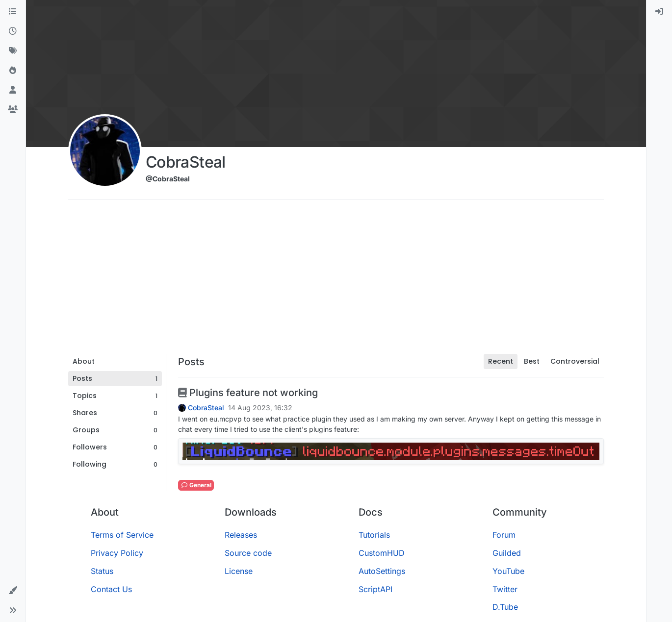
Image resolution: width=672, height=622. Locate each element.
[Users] (13, 90)
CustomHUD (382, 553)
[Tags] (13, 51)
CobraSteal (206, 408)
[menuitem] (659, 12)
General (196, 485)
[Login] (659, 12)
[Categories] (13, 12)
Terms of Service (122, 535)
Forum (504, 535)
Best (532, 361)
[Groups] (13, 110)
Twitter (505, 589)
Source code (248, 553)
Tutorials (374, 535)
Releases (241, 535)
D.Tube (505, 607)
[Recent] (13, 31)
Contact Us (111, 589)
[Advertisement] (336, 280)
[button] (13, 591)
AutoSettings (382, 571)
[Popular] (13, 71)
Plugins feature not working (248, 393)
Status (102, 571)
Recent (501, 361)
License (239, 571)
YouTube (508, 571)
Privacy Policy (117, 553)
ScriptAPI (375, 589)
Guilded (507, 553)
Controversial (575, 361)
